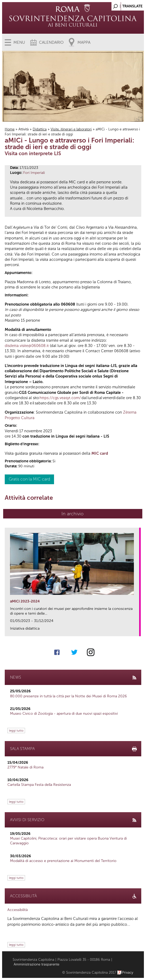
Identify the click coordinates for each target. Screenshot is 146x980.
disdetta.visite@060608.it (27, 346)
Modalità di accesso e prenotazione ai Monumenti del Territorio (63, 861)
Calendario (51, 42)
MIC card (100, 453)
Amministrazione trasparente (37, 964)
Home (10, 129)
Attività (24, 129)
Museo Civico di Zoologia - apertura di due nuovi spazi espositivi (64, 714)
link (137, 631)
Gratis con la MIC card (29, 479)
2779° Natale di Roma (25, 767)
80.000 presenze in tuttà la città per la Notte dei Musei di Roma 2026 (68, 696)
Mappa (84, 42)
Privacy (128, 972)
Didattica (40, 129)
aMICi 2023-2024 (25, 601)
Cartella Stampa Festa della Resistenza (39, 785)
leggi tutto (16, 731)
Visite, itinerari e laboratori (71, 129)
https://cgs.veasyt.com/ (60, 398)
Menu (19, 42)
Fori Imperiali (34, 173)
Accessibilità (18, 910)
